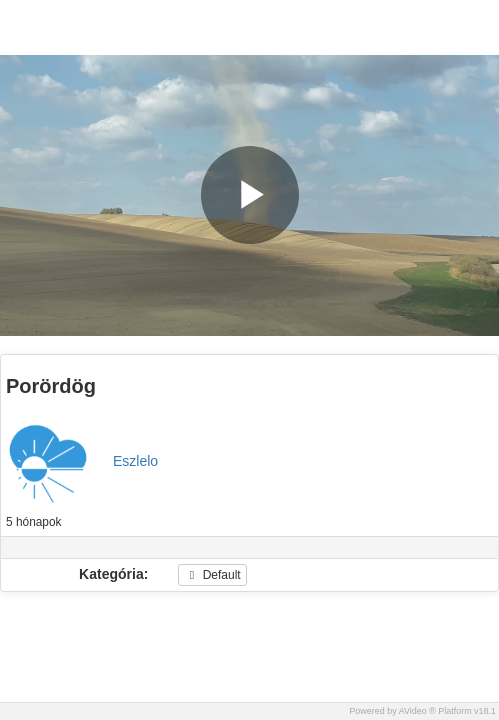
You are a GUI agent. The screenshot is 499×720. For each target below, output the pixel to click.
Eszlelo (135, 461)
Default (212, 575)
